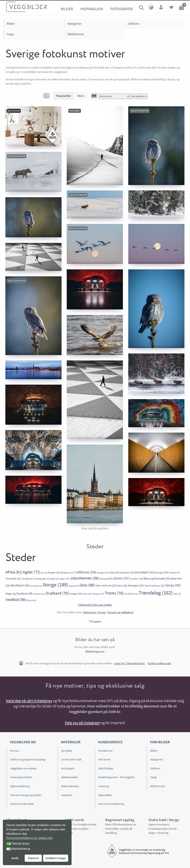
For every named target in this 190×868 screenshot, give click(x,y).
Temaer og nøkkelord (120, 612)
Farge (10, 34)
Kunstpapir (68, 768)
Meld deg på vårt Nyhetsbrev (29, 701)
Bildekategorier (95, 651)
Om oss (15, 751)
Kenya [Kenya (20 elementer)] (105, 579)
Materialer (71, 742)
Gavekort (67, 795)
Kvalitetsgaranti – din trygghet (116, 777)
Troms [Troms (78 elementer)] (114, 593)
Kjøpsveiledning (20, 786)
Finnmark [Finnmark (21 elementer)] (13, 579)
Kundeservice (110, 742)
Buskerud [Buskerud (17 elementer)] (67, 573)
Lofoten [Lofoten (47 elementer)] (120, 578)
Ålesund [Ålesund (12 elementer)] (31, 600)
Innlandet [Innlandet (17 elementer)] (43, 579)
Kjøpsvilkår (105, 795)
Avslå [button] (15, 858)
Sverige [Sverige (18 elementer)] (75, 594)
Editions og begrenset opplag (28, 759)
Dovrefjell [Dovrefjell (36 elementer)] (144, 572)
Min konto (104, 759)
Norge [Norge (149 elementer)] (56, 585)
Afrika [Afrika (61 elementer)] (14, 572)
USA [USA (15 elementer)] (177, 594)
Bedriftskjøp (106, 768)
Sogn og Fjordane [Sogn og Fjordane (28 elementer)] (19, 594)
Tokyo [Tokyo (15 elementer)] (87, 594)
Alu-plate (67, 751)
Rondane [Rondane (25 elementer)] (136, 585)
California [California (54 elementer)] (85, 572)
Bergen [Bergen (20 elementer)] (54, 573)
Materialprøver (70, 786)
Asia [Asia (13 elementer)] (44, 573)
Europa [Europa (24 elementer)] (161, 572)
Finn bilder (160, 742)
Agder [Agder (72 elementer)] (31, 572)
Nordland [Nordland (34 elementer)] (20, 585)
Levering (104, 786)
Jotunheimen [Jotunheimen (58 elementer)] (85, 578)
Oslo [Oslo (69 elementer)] (87, 585)
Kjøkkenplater (70, 777)
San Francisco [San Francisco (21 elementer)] (155, 586)
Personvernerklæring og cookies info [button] (30, 838)
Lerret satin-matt (71, 759)
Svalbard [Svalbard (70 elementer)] (57, 593)
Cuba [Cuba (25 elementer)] (114, 572)
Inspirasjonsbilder (21, 777)
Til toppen (95, 621)
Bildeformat (76, 34)
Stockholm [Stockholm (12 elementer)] (39, 594)
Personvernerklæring (111, 804)
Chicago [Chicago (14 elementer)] (102, 573)
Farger (102, 612)
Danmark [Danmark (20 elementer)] (127, 573)
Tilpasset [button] (33, 858)
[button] (9, 844)
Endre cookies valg (159, 663)
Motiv (81, 96)
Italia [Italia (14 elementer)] (54, 579)
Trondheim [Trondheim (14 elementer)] (131, 594)
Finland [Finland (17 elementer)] (174, 573)
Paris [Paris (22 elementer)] (122, 585)
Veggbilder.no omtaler (24, 768)
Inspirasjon (92, 9)
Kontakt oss (105, 751)
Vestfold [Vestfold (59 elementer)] (16, 600)
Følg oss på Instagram (82, 723)
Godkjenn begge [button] (56, 858)
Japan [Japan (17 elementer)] (64, 579)
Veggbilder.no (23, 742)
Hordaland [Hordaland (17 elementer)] (29, 579)
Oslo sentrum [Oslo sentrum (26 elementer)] (106, 585)
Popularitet (63, 96)
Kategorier (75, 24)
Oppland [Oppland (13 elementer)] (74, 586)
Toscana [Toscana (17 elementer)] (98, 594)
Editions (134, 24)
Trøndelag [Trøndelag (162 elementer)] (156, 593)
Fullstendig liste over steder (95, 605)
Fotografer (121, 9)
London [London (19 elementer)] (137, 579)
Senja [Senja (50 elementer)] (173, 585)
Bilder (67, 9)
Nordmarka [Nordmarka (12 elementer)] (36, 586)
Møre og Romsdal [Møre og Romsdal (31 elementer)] (157, 578)
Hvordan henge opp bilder (26, 795)
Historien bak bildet (22, 804)
